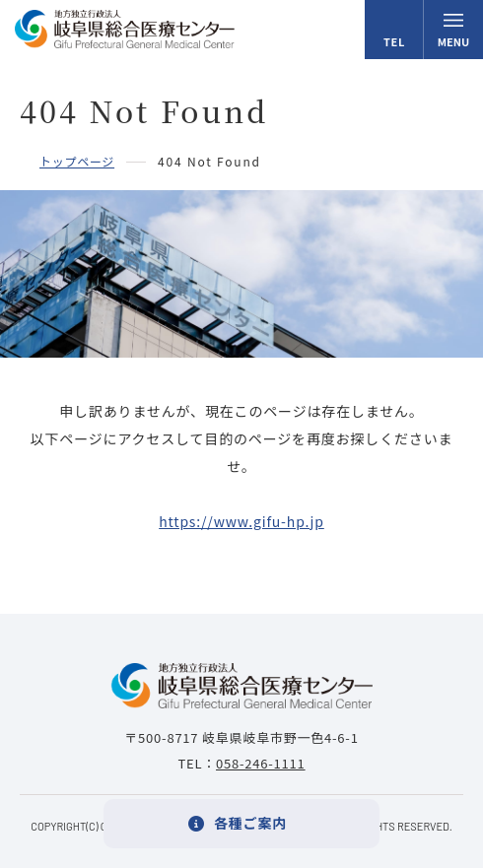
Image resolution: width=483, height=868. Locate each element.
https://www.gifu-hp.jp (241, 521)
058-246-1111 (261, 763)
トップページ (77, 161)
